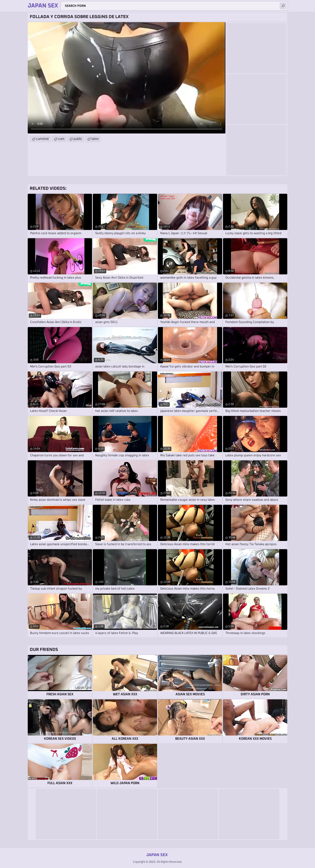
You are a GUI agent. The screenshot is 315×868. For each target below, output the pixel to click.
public (78, 139)
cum (61, 139)
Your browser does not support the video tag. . (127, 78)
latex (95, 139)
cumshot (42, 139)
